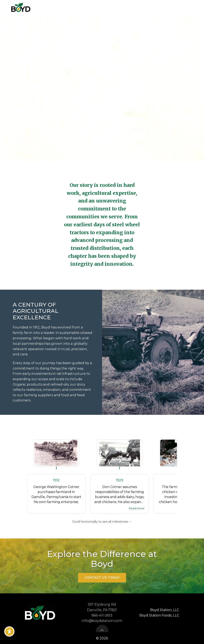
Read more (137, 508)
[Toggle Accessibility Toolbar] (9, 631)
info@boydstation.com (102, 621)
